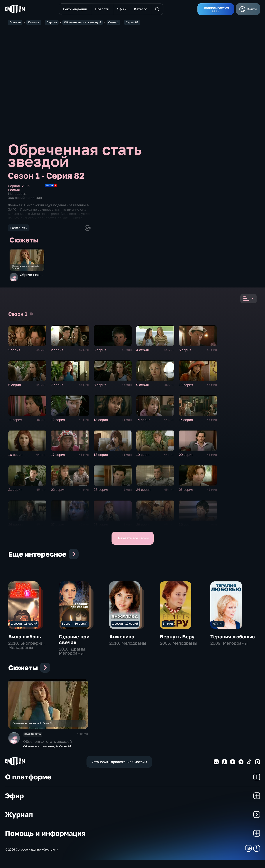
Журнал (132, 822)
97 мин (218, 627)
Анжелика (122, 640)
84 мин (168, 627)
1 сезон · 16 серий (24, 627)
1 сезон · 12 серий (125, 627)
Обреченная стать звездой (31, 279)
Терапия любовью (233, 640)
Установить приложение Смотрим (119, 770)
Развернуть (19, 228)
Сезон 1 (31, 317)
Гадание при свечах (74, 642)
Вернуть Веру (177, 640)
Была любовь (25, 640)
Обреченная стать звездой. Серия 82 (29, 269)
